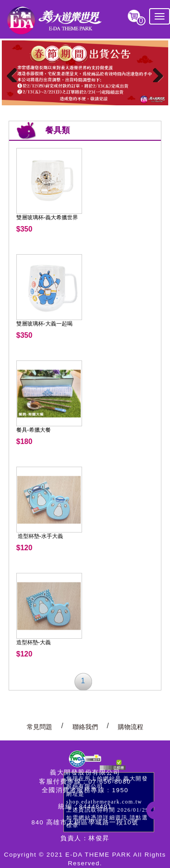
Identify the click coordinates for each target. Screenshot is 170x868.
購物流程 (131, 727)
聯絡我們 (85, 727)
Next (155, 73)
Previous (15, 73)
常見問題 (39, 727)
